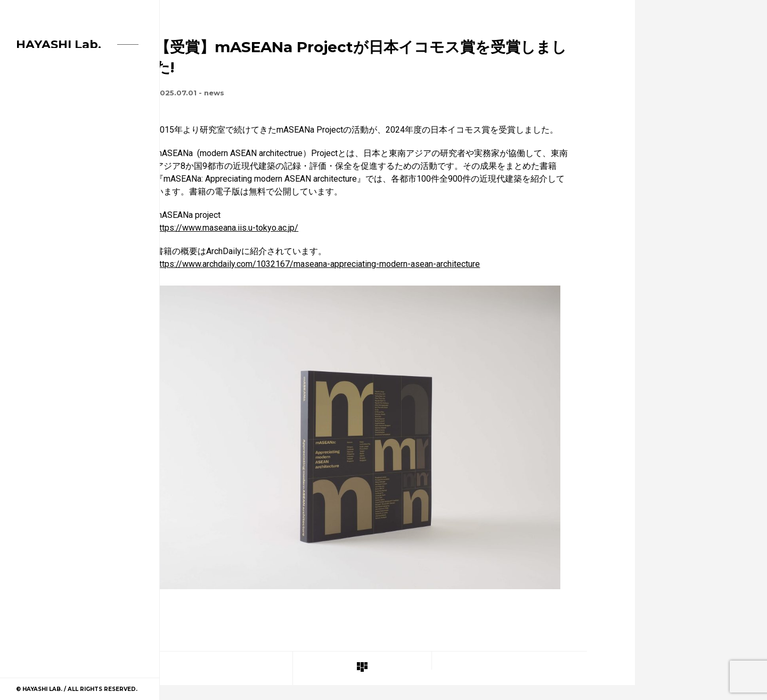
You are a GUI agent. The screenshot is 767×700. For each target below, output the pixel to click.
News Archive (43, 145)
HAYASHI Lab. (59, 44)
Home (27, 124)
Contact (34, 209)
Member (31, 166)
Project (32, 188)
